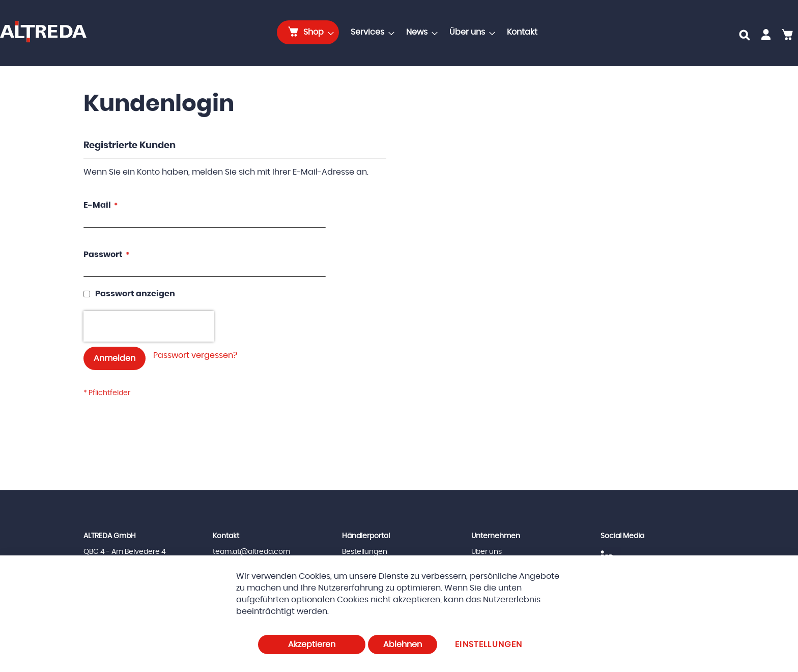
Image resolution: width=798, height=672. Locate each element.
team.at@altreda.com (251, 552)
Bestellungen (365, 552)
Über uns (487, 552)
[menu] (410, 32)
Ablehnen (403, 645)
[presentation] (149, 326)
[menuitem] (308, 32)
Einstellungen (489, 645)
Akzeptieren (312, 645)
